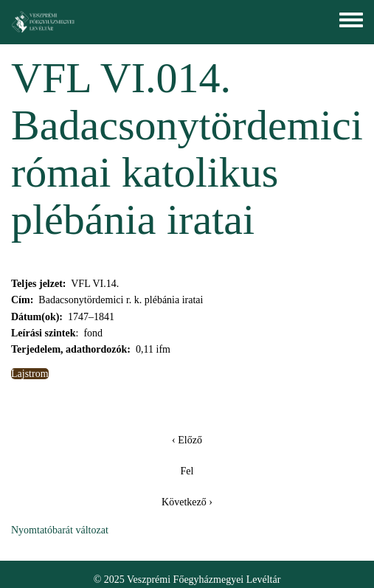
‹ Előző (187, 440)
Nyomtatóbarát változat (60, 530)
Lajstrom (30, 374)
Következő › (187, 502)
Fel (187, 471)
